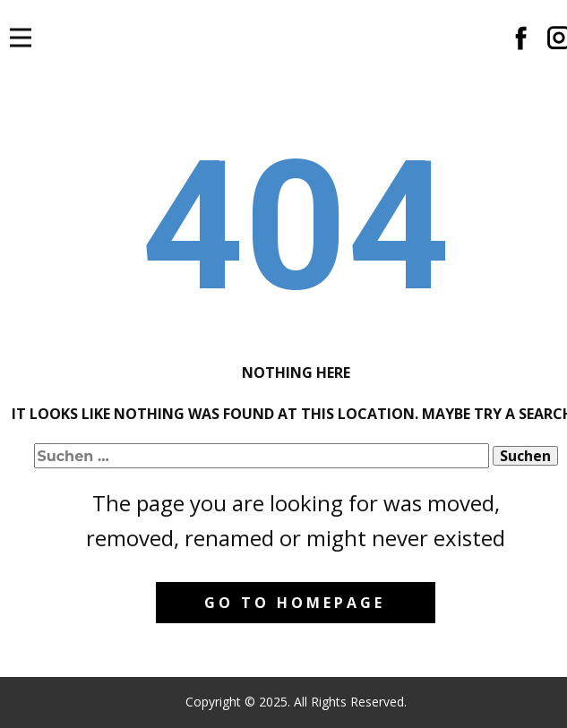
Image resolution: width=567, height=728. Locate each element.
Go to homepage (295, 603)
